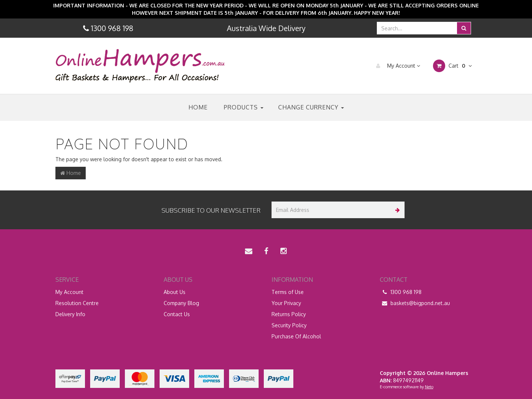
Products (244, 107)
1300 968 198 (401, 292)
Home (198, 107)
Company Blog (181, 303)
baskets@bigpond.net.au (415, 303)
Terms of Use (288, 292)
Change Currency (311, 107)
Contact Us (177, 314)
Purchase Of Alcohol (296, 336)
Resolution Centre (77, 303)
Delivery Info (70, 314)
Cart (452, 66)
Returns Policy (289, 314)
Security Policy (289, 325)
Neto (429, 387)
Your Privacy (286, 303)
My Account (396, 66)
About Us (175, 292)
